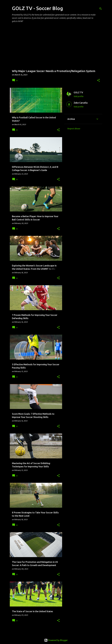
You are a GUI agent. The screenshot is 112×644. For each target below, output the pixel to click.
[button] (98, 80)
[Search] (101, 9)
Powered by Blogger (56, 640)
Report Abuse (74, 129)
